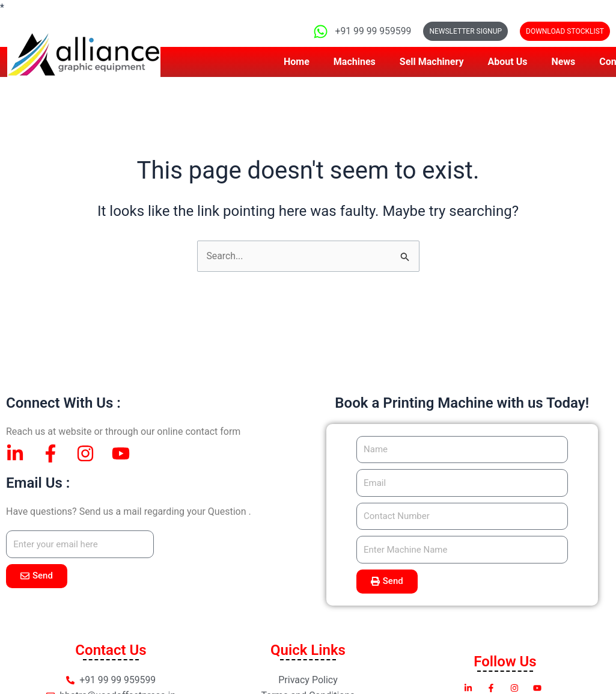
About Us (508, 62)
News (563, 62)
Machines (355, 62)
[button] (565, 31)
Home (297, 62)
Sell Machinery (432, 62)
